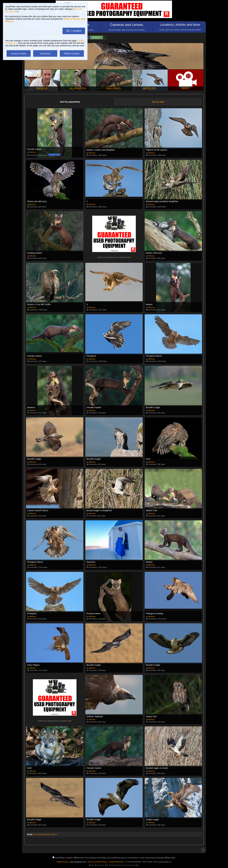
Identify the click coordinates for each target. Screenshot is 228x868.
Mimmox (33, 152)
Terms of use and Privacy (97, 862)
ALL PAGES (38, 834)
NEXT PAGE (51, 834)
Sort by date (158, 102)
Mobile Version (63, 862)
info (129, 257)
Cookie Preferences (116, 862)
